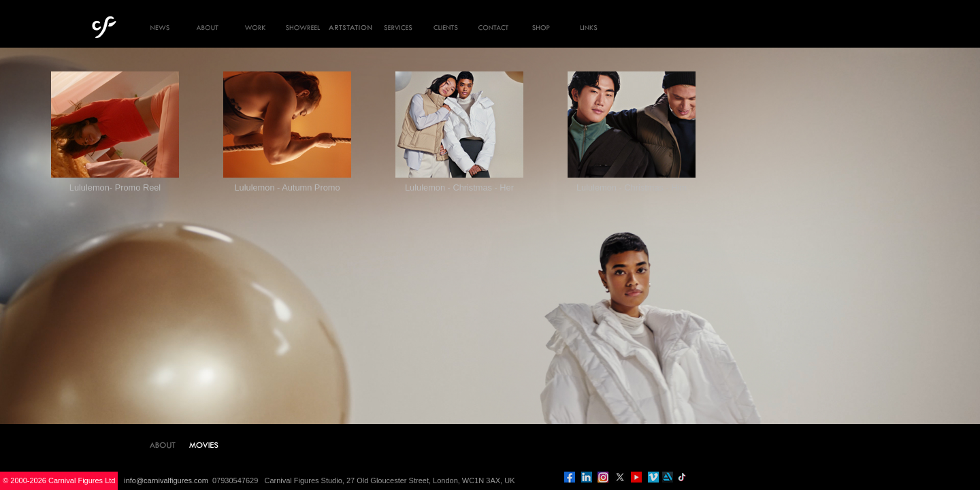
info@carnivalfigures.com (166, 480)
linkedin (587, 477)
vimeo (653, 477)
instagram (603, 477)
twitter (620, 477)
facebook (570, 477)
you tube (636, 477)
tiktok (682, 477)
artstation (668, 477)
